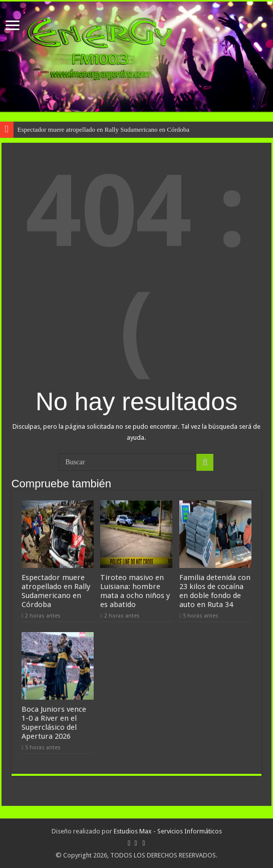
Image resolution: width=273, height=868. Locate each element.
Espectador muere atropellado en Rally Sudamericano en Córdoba (103, 129)
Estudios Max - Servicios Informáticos (168, 831)
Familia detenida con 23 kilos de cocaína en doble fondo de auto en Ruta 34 (215, 591)
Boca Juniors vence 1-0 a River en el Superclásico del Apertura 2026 (54, 723)
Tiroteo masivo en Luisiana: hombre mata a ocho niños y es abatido (135, 591)
